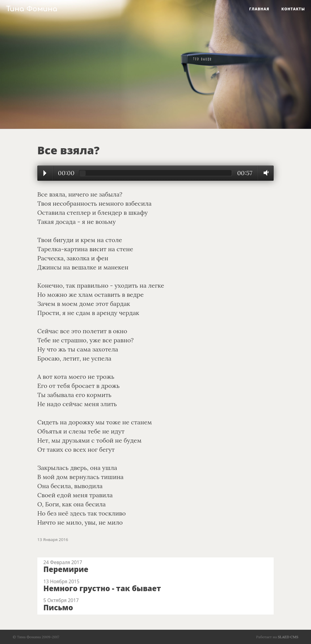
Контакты (293, 9)
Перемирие (66, 569)
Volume (265, 173)
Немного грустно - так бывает (102, 588)
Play (45, 173)
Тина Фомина (32, 9)
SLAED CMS (288, 637)
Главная (259, 9)
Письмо (58, 607)
